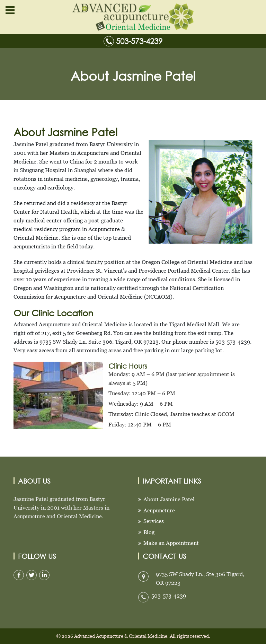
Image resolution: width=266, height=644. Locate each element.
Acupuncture (159, 510)
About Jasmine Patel (169, 499)
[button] (10, 10)
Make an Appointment (171, 543)
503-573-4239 (139, 41)
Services (154, 521)
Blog (149, 532)
